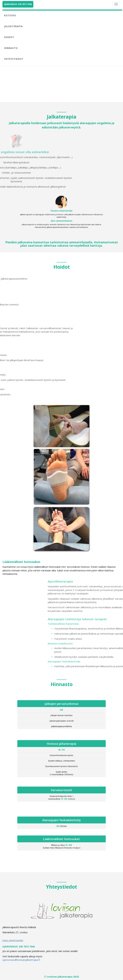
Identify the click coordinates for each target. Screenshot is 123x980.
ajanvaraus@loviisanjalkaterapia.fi (21, 960)
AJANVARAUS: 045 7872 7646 (18, 4)
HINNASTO (11, 48)
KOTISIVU (10, 15)
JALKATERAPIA (13, 26)
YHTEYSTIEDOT (14, 59)
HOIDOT (9, 37)
